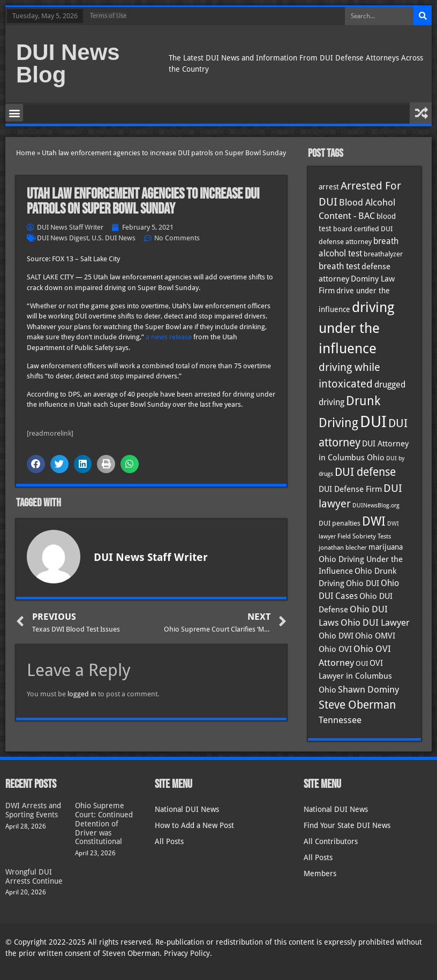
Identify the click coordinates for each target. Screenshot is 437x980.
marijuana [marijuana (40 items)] (386, 547)
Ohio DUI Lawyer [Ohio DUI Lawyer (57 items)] (375, 622)
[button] (14, 113)
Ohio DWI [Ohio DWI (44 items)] (336, 636)
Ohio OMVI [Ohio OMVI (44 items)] (375, 636)
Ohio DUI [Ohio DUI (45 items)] (363, 583)
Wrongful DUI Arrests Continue (34, 876)
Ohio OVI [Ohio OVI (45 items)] (335, 649)
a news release (169, 337)
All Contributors (331, 841)
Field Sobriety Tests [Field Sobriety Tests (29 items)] (364, 536)
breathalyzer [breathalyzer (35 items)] (383, 254)
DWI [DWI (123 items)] (374, 521)
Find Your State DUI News (347, 825)
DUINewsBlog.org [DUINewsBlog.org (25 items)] (376, 506)
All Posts (169, 841)
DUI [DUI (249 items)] (373, 422)
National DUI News (187, 809)
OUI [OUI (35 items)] (362, 663)
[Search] (423, 16)
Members (320, 873)
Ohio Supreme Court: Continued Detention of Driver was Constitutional (104, 823)
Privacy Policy (187, 953)
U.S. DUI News (114, 238)
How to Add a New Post (194, 825)
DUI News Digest (63, 238)
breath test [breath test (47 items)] (339, 266)
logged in (82, 694)
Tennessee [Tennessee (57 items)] (340, 720)
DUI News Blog (68, 63)
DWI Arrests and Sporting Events (33, 810)
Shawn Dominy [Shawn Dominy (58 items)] (368, 689)
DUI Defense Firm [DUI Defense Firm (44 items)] (350, 489)
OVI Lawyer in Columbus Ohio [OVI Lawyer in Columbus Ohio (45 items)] (355, 677)
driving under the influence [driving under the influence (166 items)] (356, 328)
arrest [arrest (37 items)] (329, 187)
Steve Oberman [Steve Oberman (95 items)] (357, 705)
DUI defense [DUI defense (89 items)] (365, 472)
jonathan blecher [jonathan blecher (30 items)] (343, 548)
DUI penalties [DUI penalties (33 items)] (340, 523)
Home (26, 153)
